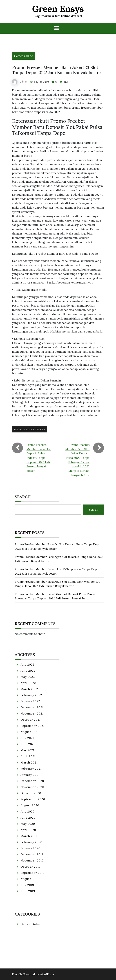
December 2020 (32, 781)
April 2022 (28, 683)
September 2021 (32, 726)
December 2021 (32, 707)
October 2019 (31, 867)
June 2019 (28, 891)
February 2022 (31, 695)
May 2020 (28, 824)
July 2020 (28, 811)
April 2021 (28, 756)
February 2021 (31, 769)
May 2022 (28, 677)
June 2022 (28, 671)
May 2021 (27, 750)
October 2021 (31, 720)
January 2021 (30, 775)
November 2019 (32, 860)
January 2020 (30, 848)
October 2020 (31, 793)
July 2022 (27, 664)
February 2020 (31, 842)
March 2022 (29, 689)
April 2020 (28, 830)
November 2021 (32, 713)
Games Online (24, 56)
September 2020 (33, 799)
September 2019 (33, 873)
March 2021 (29, 762)
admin (24, 82)
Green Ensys (58, 9)
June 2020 (28, 818)
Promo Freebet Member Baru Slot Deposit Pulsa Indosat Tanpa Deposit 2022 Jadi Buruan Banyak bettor (39, 458)
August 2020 (30, 805)
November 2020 (32, 787)
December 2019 (32, 854)
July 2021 (27, 738)
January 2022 (30, 701)
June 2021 (28, 744)
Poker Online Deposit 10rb (30, 429)
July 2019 (27, 885)
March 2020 (29, 836)
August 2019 (30, 879)
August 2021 (30, 732)
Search (23, 497)
